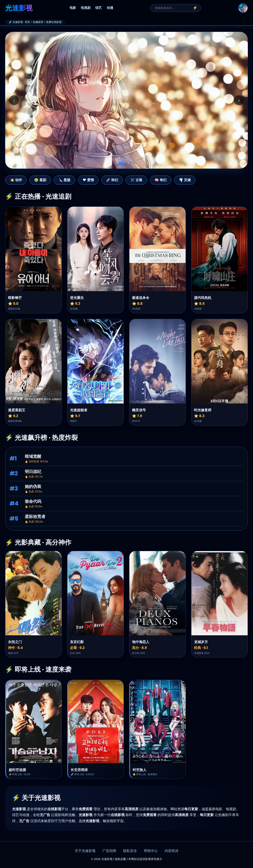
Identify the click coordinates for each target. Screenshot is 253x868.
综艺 (99, 8)
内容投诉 (172, 851)
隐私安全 (130, 851)
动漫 (110, 8)
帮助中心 (151, 851)
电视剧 (86, 8)
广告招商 (109, 851)
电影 (73, 8)
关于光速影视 (85, 851)
